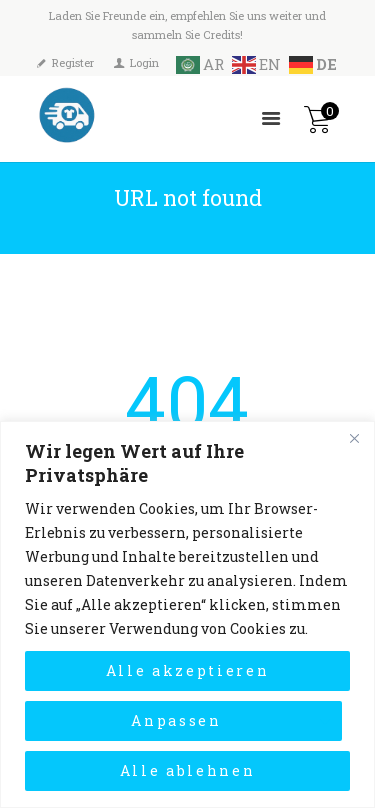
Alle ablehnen (188, 770)
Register (73, 62)
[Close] (354, 438)
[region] (187, 614)
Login (144, 62)
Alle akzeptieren (188, 670)
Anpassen (176, 720)
